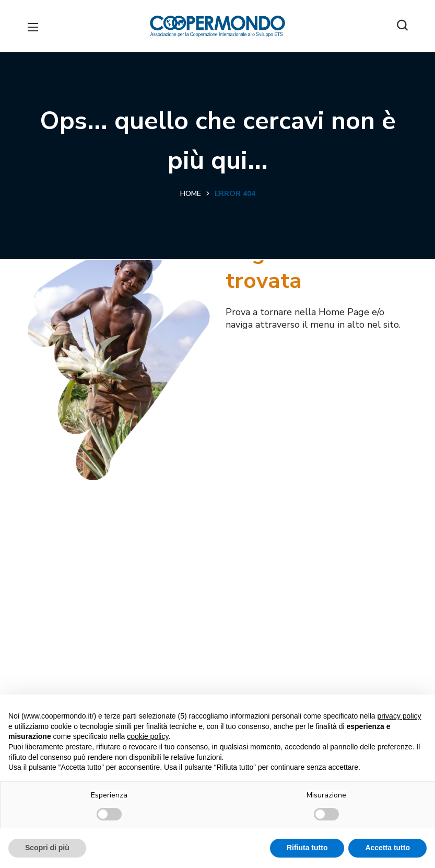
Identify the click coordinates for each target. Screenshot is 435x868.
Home (191, 194)
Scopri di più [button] (47, 848)
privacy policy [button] (399, 716)
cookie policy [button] (148, 736)
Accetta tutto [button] (387, 848)
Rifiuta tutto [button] (307, 848)
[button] (402, 26)
